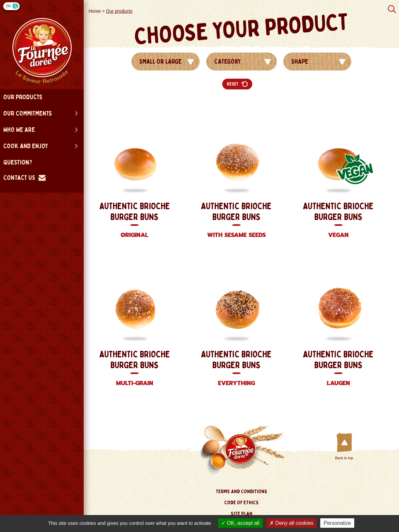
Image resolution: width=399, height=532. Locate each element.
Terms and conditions (241, 492)
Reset (237, 84)
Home (95, 11)
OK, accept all (240, 523)
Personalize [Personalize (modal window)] (337, 523)
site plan (241, 514)
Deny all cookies (291, 523)
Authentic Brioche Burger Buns (135, 221)
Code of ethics (241, 503)
